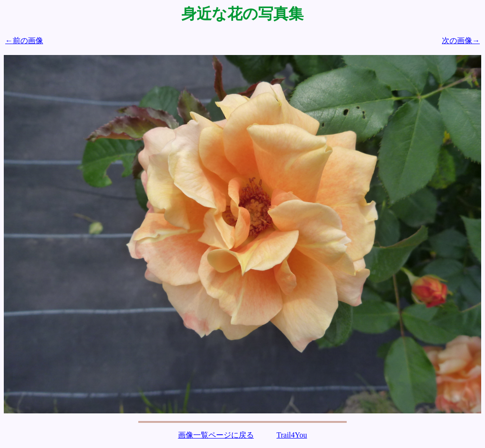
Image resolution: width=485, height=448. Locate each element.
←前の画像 (24, 41)
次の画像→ (461, 41)
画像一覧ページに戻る (216, 435)
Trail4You (292, 435)
